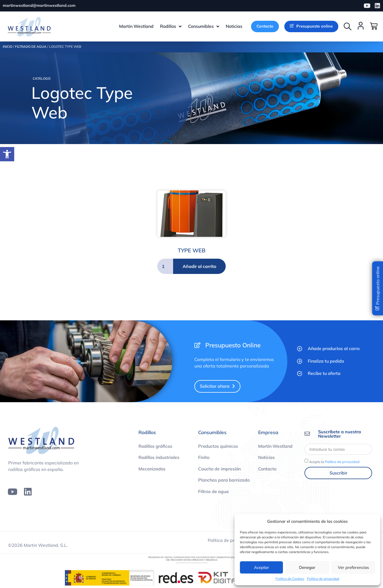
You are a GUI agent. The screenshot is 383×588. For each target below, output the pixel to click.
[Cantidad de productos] (165, 267)
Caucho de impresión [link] (219, 469)
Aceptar (262, 567)
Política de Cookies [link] (290, 579)
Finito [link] (204, 458)
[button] (348, 27)
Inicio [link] (7, 47)
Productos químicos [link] (218, 447)
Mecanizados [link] (152, 469)
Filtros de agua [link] (213, 492)
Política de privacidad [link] (323, 579)
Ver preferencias (353, 567)
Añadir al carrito (199, 267)
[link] (7, 154)
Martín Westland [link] (275, 447)
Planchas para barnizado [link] (224, 481)
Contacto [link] (267, 469)
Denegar (307, 567)
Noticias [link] (266, 458)
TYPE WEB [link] (192, 251)
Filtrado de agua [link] (31, 47)
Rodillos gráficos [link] (155, 447)
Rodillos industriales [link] (159, 458)
